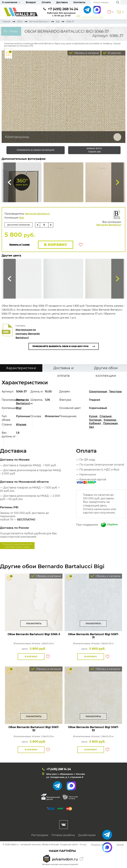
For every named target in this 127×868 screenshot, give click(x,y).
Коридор (110, 420)
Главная (6, 22)
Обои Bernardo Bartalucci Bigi (34, 635)
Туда (117, 182)
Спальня (106, 417)
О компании (10, 2)
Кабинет (95, 424)
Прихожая (110, 424)
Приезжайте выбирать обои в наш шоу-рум (60, 347)
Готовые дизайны (63, 835)
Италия (21, 425)
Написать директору (92, 16)
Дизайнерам (87, 835)
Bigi (58, 22)
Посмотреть (34, 624)
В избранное (81, 245)
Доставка (62, 2)
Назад (12, 31)
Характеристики (21, 368)
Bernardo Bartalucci (39, 22)
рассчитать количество (20, 225)
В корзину (55, 245)
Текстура (115, 392)
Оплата (46, 2)
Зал (91, 427)
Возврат (31, 2)
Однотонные (98, 392)
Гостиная (95, 420)
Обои (20, 22)
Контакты (79, 2)
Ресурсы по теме (100, 845)
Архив (120, 845)
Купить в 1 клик (20, 245)
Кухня (93, 417)
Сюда (10, 182)
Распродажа (40, 835)
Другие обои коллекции (106, 369)
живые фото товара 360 (94, 150)
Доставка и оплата (64, 369)
